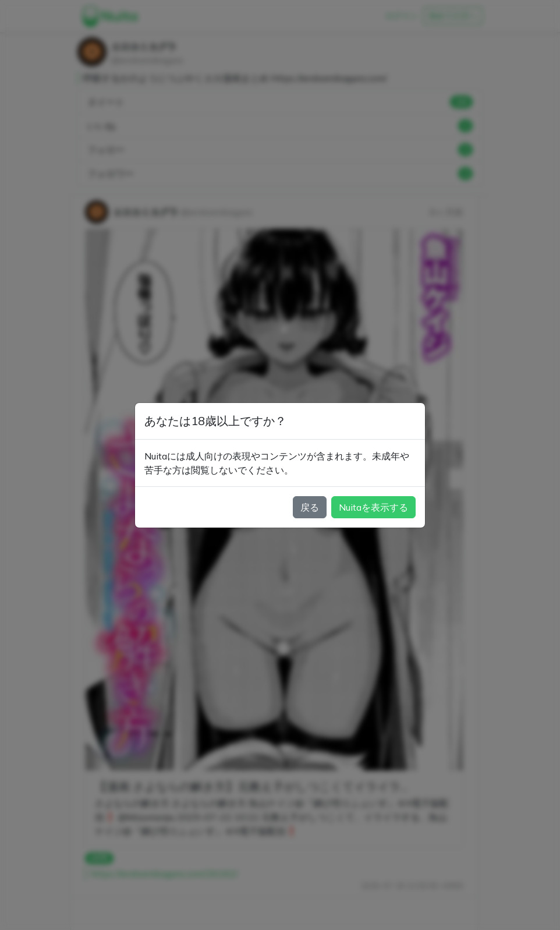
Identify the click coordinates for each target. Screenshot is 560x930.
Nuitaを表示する (373, 507)
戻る (310, 507)
